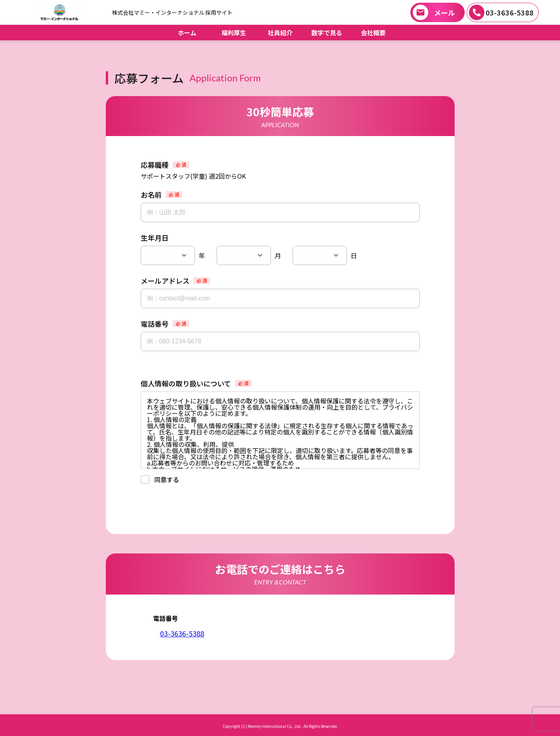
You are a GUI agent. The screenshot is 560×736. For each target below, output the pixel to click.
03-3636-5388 (510, 12)
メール (445, 12)
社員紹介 (280, 33)
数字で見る (327, 33)
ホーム (187, 33)
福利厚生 (234, 33)
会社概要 (373, 33)
